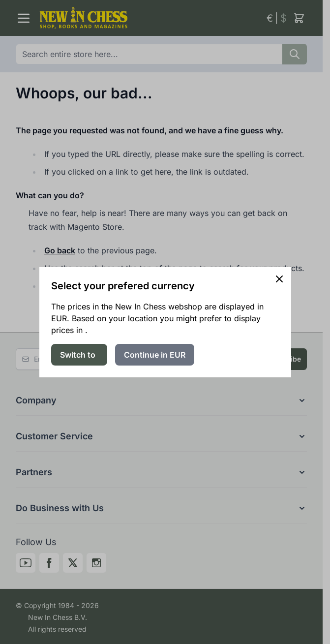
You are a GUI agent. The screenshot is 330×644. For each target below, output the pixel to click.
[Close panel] (279, 279)
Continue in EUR (155, 355)
